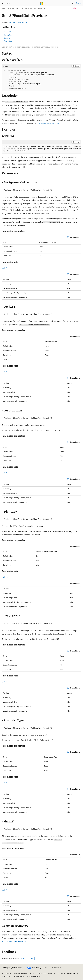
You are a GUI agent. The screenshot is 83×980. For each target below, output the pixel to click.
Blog (31, 973)
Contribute (41, 973)
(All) (5, 268)
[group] (41, 149)
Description (8, 35)
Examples (8, 38)
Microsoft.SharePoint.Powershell (33, 8)
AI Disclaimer (7, 973)
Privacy (51, 973)
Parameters (9, 41)
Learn (4, 8)
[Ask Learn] (75, 8)
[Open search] (73, 3)
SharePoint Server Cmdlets (48, 123)
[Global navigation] (2, 3)
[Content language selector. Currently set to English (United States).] (13, 968)
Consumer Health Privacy (67, 973)
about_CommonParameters (13, 941)
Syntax (7, 32)
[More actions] (79, 8)
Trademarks (18, 977)
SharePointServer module (18, 22)
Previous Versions (21, 973)
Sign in (79, 3)
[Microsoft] (41, 3)
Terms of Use (7, 977)
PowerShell (14, 8)
